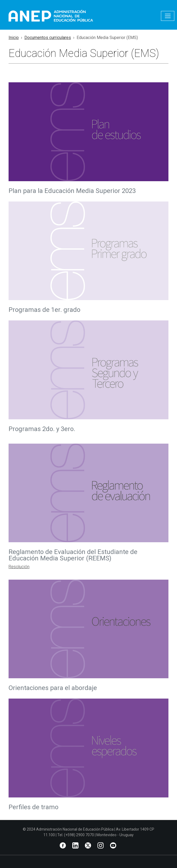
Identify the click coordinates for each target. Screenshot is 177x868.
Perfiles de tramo (33, 807)
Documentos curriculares (48, 38)
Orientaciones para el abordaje (53, 688)
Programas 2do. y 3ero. (42, 429)
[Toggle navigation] (168, 16)
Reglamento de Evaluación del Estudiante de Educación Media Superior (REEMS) (73, 555)
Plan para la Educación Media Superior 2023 (72, 191)
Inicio (14, 38)
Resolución (19, 567)
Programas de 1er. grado (44, 310)
